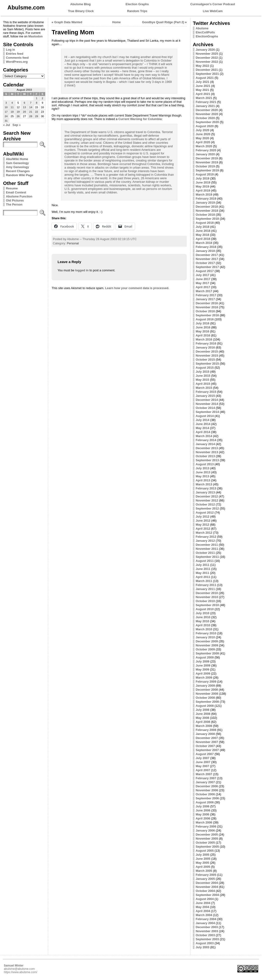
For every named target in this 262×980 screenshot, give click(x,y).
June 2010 (203, 617)
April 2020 (203, 142)
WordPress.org (17, 62)
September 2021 (207, 74)
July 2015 (203, 372)
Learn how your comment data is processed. (137, 288)
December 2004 (207, 883)
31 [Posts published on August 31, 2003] (6, 121)
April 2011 (203, 577)
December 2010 (207, 593)
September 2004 (207, 895)
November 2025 (207, 54)
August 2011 (205, 561)
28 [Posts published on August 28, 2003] (31, 116)
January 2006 (205, 830)
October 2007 (205, 746)
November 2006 (207, 790)
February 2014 (206, 440)
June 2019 (203, 182)
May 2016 (202, 331)
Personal (73, 243)
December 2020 (207, 110)
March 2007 (204, 774)
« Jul (7, 125)
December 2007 (207, 738)
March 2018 (204, 243)
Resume (12, 188)
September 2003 (207, 939)
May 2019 (202, 186)
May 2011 (202, 573)
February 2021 (206, 102)
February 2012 (206, 537)
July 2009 (203, 661)
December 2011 (207, 545)
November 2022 (207, 62)
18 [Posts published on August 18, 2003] (12, 112)
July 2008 (203, 710)
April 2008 (203, 722)
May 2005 (202, 863)
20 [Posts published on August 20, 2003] (25, 112)
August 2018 (205, 223)
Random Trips (137, 11)
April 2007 (203, 770)
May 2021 (202, 90)
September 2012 (207, 508)
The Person (14, 204)
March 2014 (204, 436)
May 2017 (202, 283)
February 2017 (206, 295)
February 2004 (206, 919)
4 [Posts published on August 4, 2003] (12, 103)
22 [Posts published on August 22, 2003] (37, 112)
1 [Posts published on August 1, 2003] (36, 98)
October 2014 (205, 408)
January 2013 (205, 492)
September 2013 (207, 460)
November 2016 (207, 307)
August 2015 (205, 368)
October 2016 (205, 311)
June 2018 (203, 231)
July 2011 (203, 565)
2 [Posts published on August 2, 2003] (42, 98)
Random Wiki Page (20, 175)
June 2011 (203, 569)
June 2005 (203, 859)
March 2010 (204, 629)
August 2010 (205, 609)
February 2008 (206, 730)
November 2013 (207, 452)
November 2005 (207, 839)
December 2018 (207, 207)
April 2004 (203, 911)
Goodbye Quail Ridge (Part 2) (163, 22)
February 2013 (206, 488)
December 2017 (207, 255)
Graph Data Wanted (68, 22)
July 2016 (203, 323)
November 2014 (207, 404)
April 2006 (203, 818)
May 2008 (202, 718)
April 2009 (203, 673)
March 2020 (204, 146)
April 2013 (203, 480)
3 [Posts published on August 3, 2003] (6, 103)
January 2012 (205, 541)
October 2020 (205, 118)
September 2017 (207, 267)
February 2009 (206, 682)
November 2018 (207, 211)
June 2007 (203, 762)
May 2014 (202, 428)
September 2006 (207, 798)
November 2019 (207, 162)
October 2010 (205, 601)
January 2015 (205, 396)
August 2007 (205, 754)
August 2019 (205, 174)
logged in (82, 270)
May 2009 (202, 669)
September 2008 (207, 702)
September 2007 (207, 750)
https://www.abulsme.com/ (20, 972)
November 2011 (207, 549)
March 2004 (204, 915)
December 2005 (207, 835)
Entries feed (15, 54)
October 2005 (205, 843)
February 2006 (206, 826)
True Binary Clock (81, 11)
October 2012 (205, 504)
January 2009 (205, 686)
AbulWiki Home (17, 159)
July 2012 (203, 517)
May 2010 (202, 621)
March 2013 (204, 484)
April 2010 (203, 625)
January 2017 (205, 299)
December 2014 (207, 400)
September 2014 (207, 412)
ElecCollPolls (205, 32)
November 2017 (207, 259)
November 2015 (207, 356)
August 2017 (205, 271)
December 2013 (207, 448)
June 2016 (203, 327)
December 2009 (207, 641)
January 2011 (205, 589)
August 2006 (205, 802)
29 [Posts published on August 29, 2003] (37, 116)
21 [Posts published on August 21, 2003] (31, 112)
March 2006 (204, 822)
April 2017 (203, 287)
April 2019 (203, 190)
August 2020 (205, 126)
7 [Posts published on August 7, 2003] (31, 103)
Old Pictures (15, 200)
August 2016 (205, 319)
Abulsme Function (19, 196)
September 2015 (207, 364)
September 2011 (207, 557)
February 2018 (206, 247)
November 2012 (207, 500)
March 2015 (204, 388)
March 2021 (204, 98)
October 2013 (205, 456)
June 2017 (203, 279)
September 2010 (207, 605)
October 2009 (205, 649)
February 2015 (206, 392)
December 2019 (207, 158)
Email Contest (16, 192)
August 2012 (205, 512)
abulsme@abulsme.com (19, 969)
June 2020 (203, 134)
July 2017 (203, 275)
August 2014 (205, 416)
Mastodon (35, 36)
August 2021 (205, 78)
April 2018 (203, 239)
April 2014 (203, 432)
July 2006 (203, 806)
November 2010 (207, 597)
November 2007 (207, 742)
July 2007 (203, 758)
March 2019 (204, 195)
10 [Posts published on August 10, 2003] (6, 107)
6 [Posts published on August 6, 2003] (24, 103)
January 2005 (205, 879)
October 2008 (205, 698)
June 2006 (203, 810)
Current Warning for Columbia (140, 119)
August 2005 (205, 851)
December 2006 (207, 786)
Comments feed (17, 58)
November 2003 (207, 931)
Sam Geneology (17, 163)
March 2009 (204, 678)
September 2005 (207, 847)
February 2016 (206, 343)
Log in (10, 50)
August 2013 (205, 464)
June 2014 (203, 424)
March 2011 (204, 581)
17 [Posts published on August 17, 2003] (6, 112)
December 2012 (207, 496)
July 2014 (203, 420)
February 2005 (206, 875)
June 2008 (203, 714)
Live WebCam (213, 11)
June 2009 (203, 665)
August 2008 (205, 706)
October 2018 (205, 215)
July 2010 (203, 613)
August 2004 (205, 899)
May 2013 (202, 476)
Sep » (17, 125)
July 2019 (203, 178)
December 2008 (207, 690)
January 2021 (205, 106)
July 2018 (203, 227)
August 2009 (205, 657)
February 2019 (206, 199)
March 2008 (204, 726)
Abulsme (202, 28)
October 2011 (205, 553)
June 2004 (203, 903)
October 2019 (205, 166)
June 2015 (203, 376)
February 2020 (206, 150)
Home (117, 22)
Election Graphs (137, 4)
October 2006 (205, 794)
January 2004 (205, 923)
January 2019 (205, 203)
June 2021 (203, 86)
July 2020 (203, 130)
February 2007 (206, 778)
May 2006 (202, 814)
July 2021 (203, 82)
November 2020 (207, 114)
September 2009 (207, 653)
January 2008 (205, 734)
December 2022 (207, 58)
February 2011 (206, 585)
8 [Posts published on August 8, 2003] (36, 103)
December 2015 (207, 351)
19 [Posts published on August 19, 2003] (18, 112)
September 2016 (207, 315)
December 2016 (207, 303)
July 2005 (203, 855)
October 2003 (205, 935)
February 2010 (206, 633)
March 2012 (204, 533)
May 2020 (202, 138)
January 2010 (205, 637)
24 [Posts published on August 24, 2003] (6, 116)
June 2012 (203, 521)
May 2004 (202, 907)
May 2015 (202, 380)
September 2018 (207, 219)
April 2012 (203, 529)
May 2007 (202, 766)
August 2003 (205, 943)
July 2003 (203, 947)
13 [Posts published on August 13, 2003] (25, 107)
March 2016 (204, 339)
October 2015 (205, 360)
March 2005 (204, 871)
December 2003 (207, 927)
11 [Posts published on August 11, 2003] (12, 107)
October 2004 (205, 891)
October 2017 (205, 263)
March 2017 (204, 291)
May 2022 (202, 66)
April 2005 (203, 867)
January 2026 (205, 50)
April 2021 (203, 94)
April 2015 (203, 384)
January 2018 (205, 251)
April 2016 (203, 335)
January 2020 (205, 154)
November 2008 (207, 694)
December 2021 (207, 70)
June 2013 (203, 472)
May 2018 (202, 235)
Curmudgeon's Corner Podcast (213, 4)
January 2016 (205, 347)
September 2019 (207, 170)
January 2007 (205, 782)
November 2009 (207, 645)
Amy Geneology (17, 167)
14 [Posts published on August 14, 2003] (31, 107)
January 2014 (205, 444)
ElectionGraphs (207, 36)
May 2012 (202, 525)
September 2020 (207, 122)
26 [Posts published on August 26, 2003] (18, 116)
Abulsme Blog (81, 4)
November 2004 (207, 887)
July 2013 (203, 468)
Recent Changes (18, 171)
